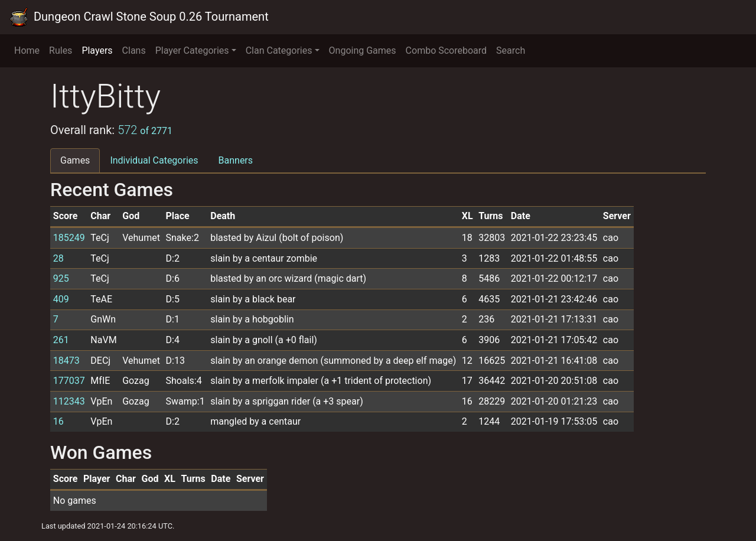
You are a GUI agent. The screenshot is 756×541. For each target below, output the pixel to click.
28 (58, 258)
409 (61, 299)
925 (61, 278)
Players (97, 50)
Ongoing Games (363, 50)
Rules (61, 50)
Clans (134, 50)
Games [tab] (75, 160)
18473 (66, 361)
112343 (69, 401)
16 (58, 421)
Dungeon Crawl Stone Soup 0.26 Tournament (139, 17)
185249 (69, 238)
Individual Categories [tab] (154, 160)
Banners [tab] (236, 160)
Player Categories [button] (192, 50)
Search (511, 50)
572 (145, 130)
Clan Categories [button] (279, 50)
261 (61, 340)
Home (27, 50)
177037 (69, 381)
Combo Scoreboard (447, 50)
